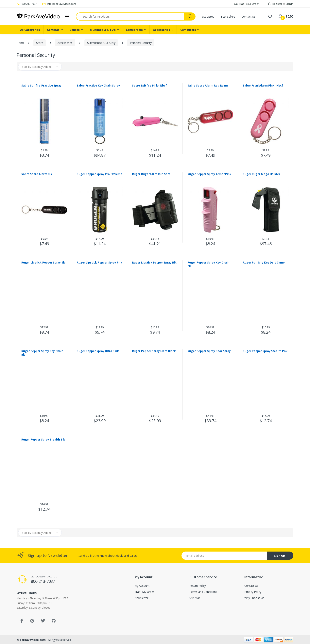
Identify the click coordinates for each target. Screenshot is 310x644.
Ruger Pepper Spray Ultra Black (154, 351)
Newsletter (141, 598)
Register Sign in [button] (280, 4)
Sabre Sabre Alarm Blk (37, 174)
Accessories (161, 30)
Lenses (75, 30)
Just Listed (208, 16)
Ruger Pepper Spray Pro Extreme (100, 174)
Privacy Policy (253, 592)
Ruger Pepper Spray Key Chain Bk (42, 353)
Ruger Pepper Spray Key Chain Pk (208, 264)
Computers (188, 30)
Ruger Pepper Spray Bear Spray (209, 351)
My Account (142, 586)
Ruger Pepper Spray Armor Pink (209, 174)
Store (40, 43)
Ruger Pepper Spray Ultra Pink (98, 351)
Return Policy (198, 586)
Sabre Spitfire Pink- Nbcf (149, 86)
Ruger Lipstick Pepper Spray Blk (154, 263)
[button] (40, 67)
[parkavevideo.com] (38, 16)
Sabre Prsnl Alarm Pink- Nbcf (263, 86)
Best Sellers (228, 16)
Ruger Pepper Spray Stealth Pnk (265, 351)
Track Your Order (246, 4)
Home (20, 43)
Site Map (195, 598)
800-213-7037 (27, 4)
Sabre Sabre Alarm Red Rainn (208, 86)
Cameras (53, 30)
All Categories (30, 30)
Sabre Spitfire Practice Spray (41, 86)
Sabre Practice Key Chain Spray (98, 86)
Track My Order (144, 592)
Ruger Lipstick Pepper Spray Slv (43, 263)
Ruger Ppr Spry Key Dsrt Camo (264, 263)
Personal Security (141, 43)
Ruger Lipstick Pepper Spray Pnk (99, 263)
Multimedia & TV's (103, 30)
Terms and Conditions (203, 592)
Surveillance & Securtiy (101, 43)
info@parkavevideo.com (59, 4)
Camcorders (134, 30)
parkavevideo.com (33, 640)
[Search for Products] (130, 16)
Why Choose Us (254, 598)
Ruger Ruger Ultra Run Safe (151, 174)
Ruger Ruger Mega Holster (261, 174)
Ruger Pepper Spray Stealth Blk (43, 440)
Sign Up (280, 556)
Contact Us (249, 16)
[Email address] (224, 556)
